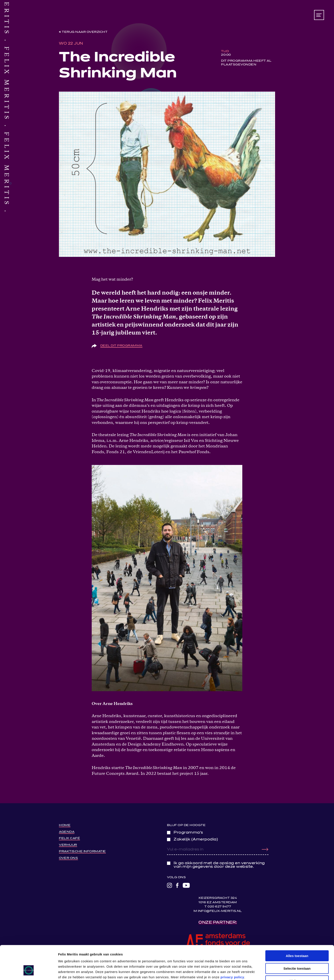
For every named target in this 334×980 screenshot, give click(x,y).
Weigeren (297, 952)
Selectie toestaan (297, 940)
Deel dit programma (121, 346)
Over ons (68, 858)
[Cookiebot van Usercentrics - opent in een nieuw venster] (29, 971)
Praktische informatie (82, 851)
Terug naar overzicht (85, 32)
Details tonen (239, 971)
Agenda (67, 832)
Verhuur (68, 845)
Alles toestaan (297, 927)
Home (65, 825)
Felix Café (69, 838)
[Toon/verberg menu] (319, 15)
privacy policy (232, 948)
